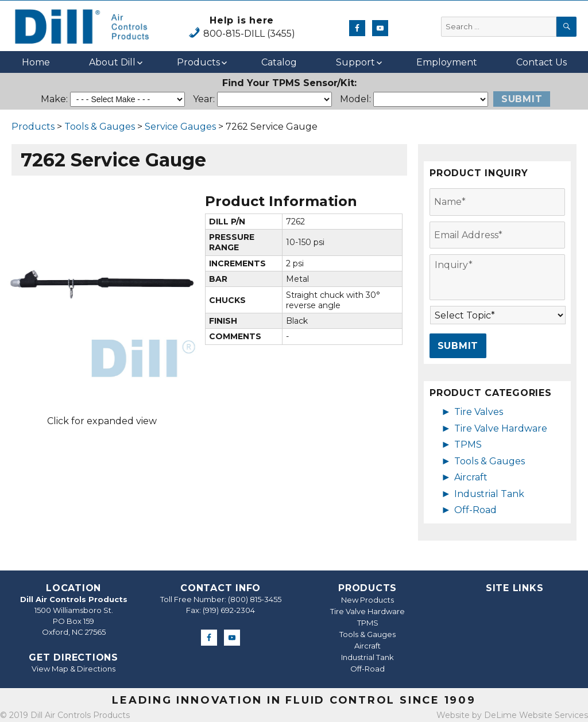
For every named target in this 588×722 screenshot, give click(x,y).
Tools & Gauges (100, 127)
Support (355, 62)
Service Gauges (180, 127)
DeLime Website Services (536, 715)
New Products (367, 600)
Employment (447, 62)
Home (36, 62)
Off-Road (475, 510)
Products (198, 62)
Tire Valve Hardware (501, 428)
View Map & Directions (73, 669)
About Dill (112, 62)
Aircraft (471, 477)
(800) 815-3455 (255, 599)
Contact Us (541, 62)
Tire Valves (479, 412)
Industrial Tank (489, 494)
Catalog (279, 62)
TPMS (468, 445)
